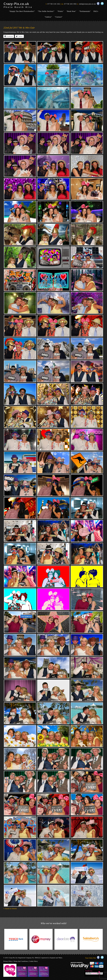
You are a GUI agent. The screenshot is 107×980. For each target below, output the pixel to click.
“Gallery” (48, 17)
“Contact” (59, 17)
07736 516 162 (54, 4)
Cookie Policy (33, 961)
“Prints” (60, 11)
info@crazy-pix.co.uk (87, 4)
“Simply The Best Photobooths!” (22, 11)
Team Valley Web (91, 958)
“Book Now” (71, 11)
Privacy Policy (8, 961)
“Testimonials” (85, 11)
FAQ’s (96, 11)
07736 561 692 (70, 4)
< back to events (10, 908)
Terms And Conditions (21, 961)
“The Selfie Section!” (46, 11)
